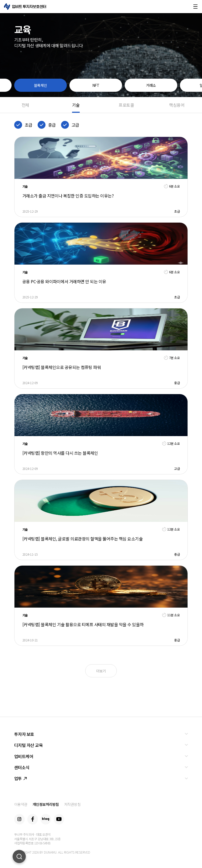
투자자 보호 (24, 734)
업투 (21, 778)
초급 (29, 125)
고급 (75, 125)
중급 (52, 125)
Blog (46, 819)
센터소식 (22, 767)
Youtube (59, 819)
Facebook (33, 819)
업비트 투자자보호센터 (25, 7)
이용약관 (21, 804)
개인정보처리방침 (46, 804)
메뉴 (195, 7)
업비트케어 (24, 756)
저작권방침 (72, 804)
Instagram (19, 819)
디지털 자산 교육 (29, 745)
